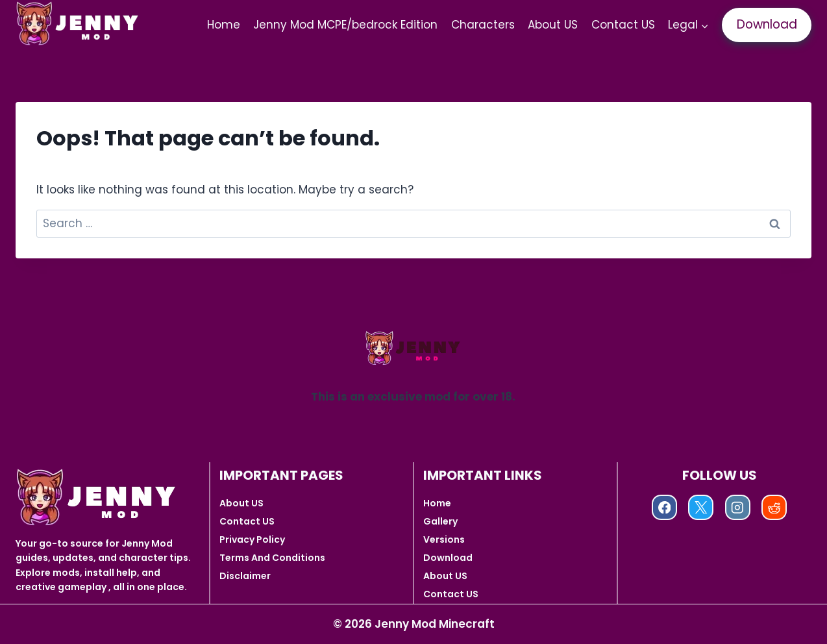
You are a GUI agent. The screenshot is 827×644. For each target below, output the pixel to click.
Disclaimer (245, 576)
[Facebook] (664, 507)
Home (224, 25)
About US (553, 25)
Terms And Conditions (272, 558)
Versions (444, 539)
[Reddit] (774, 507)
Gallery (440, 521)
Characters (483, 25)
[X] (701, 507)
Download (767, 24)
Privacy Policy (252, 539)
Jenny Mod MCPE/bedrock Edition (345, 25)
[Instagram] (738, 507)
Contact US (623, 25)
